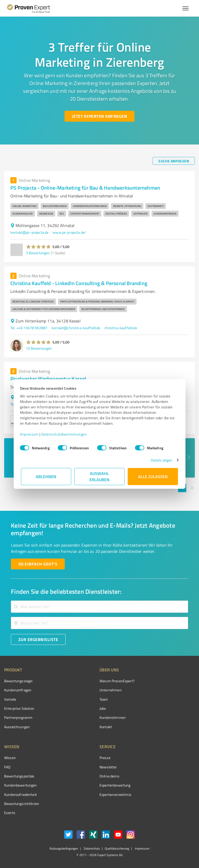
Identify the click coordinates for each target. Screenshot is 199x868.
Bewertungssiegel (18, 681)
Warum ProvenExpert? (117, 681)
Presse (105, 758)
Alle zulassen (153, 476)
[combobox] (99, 607)
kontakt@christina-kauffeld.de (76, 328)
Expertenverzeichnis (115, 794)
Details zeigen (161, 460)
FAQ (7, 767)
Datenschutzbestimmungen (65, 434)
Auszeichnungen (17, 727)
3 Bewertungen (38, 253)
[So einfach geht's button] (38, 564)
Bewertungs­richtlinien (22, 804)
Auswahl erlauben (100, 476)
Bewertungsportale (19, 776)
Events (10, 813)
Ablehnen (46, 476)
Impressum (30, 434)
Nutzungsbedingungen (64, 848)
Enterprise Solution (19, 708)
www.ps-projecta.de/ (69, 232)
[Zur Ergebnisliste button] (38, 639)
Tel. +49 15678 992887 (29, 328)
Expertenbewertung (115, 785)
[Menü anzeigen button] (186, 8)
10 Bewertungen (39, 348)
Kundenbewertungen (21, 785)
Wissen (10, 758)
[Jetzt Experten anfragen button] (99, 116)
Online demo (109, 776)
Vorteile (10, 699)
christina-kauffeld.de (121, 328)
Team (104, 699)
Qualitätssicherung (117, 848)
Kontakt (106, 727)
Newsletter (108, 767)
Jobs (103, 708)
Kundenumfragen (18, 690)
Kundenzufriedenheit (20, 794)
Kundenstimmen (113, 717)
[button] (38, 247)
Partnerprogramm (18, 717)
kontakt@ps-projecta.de (29, 232)
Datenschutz (91, 848)
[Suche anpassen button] (174, 161)
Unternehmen (111, 690)
